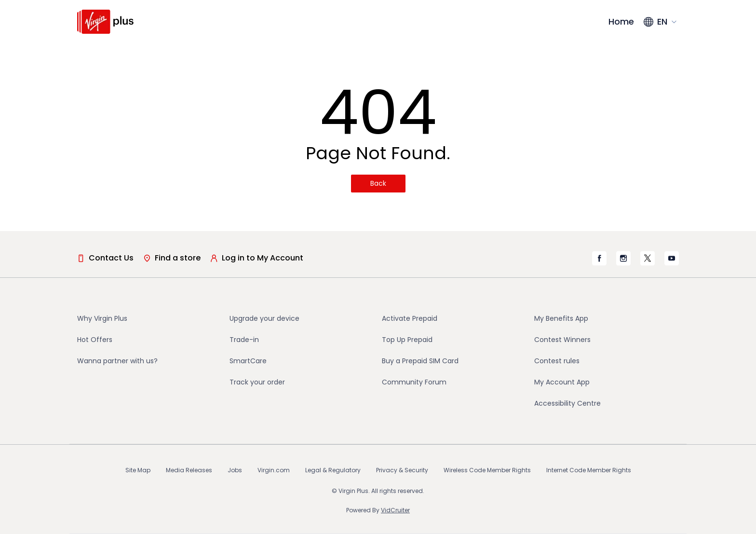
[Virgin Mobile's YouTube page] (672, 258)
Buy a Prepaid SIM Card (420, 361)
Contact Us (105, 258)
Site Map (138, 470)
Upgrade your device (264, 318)
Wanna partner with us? (117, 361)
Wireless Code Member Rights (487, 470)
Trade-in (244, 340)
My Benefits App (561, 318)
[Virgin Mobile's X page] (648, 258)
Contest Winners (562, 340)
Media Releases (189, 470)
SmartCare (248, 361)
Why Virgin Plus (102, 318)
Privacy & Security (402, 470)
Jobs (235, 470)
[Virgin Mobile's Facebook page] (599, 258)
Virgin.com (274, 470)
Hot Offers (95, 340)
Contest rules (557, 361)
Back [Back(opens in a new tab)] (378, 183)
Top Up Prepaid (407, 340)
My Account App (562, 382)
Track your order (257, 382)
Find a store (172, 258)
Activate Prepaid (410, 318)
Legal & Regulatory (333, 470)
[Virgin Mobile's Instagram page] (623, 258)
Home (621, 21)
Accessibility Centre (567, 403)
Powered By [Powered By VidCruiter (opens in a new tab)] (378, 510)
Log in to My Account (257, 258)
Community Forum (414, 382)
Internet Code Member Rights (589, 470)
